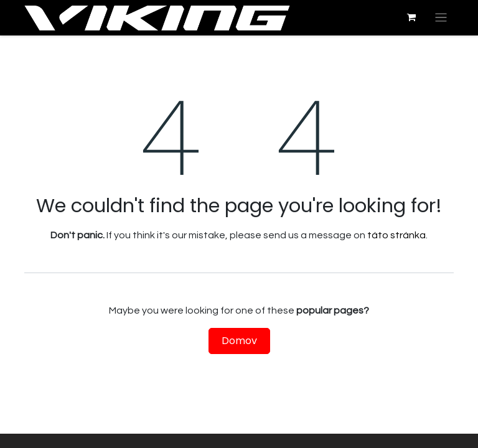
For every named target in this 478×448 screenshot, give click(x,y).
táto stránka (396, 235)
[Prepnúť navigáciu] (441, 18)
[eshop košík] (411, 17)
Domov (239, 341)
